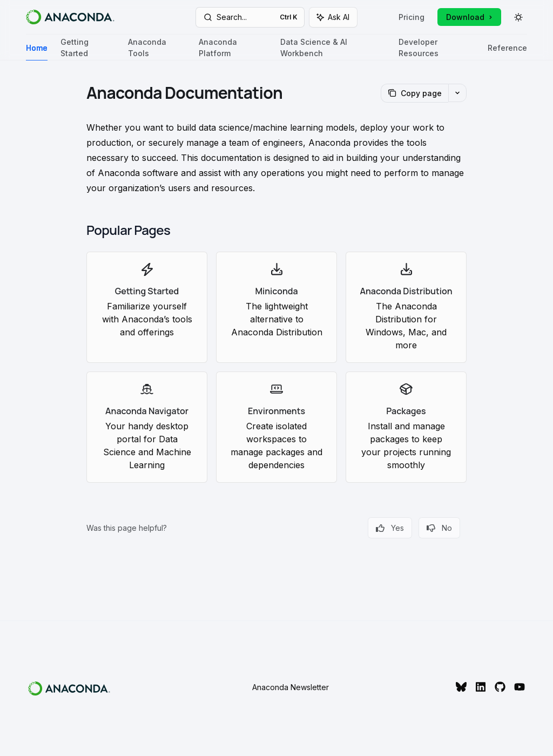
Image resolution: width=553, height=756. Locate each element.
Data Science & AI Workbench (333, 49)
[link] (147, 307)
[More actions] (457, 93)
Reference (507, 52)
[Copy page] (414, 93)
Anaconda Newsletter (291, 687)
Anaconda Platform (233, 49)
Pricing (412, 17)
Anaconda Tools (157, 49)
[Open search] (250, 17)
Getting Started (88, 49)
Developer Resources (437, 49)
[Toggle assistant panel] (333, 17)
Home (37, 52)
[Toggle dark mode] (518, 17)
